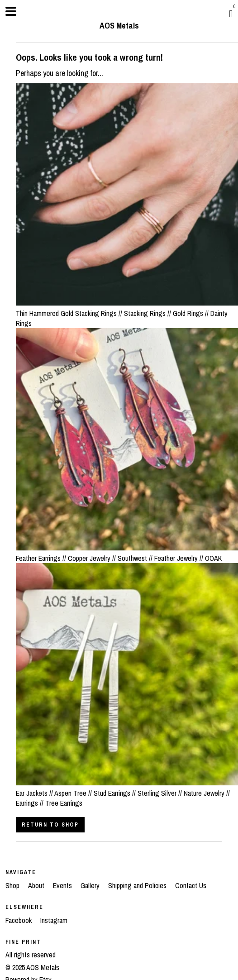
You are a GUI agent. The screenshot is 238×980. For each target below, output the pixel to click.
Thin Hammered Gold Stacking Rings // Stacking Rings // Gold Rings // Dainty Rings (127, 313)
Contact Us (191, 885)
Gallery (91, 885)
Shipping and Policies (138, 885)
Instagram (54, 920)
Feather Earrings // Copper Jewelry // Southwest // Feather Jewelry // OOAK (127, 553)
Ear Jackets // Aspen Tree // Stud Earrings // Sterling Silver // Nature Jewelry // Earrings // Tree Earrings (127, 793)
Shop (13, 885)
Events (63, 885)
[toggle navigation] (11, 11)
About (37, 885)
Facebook (19, 920)
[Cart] (231, 14)
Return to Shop (50, 825)
